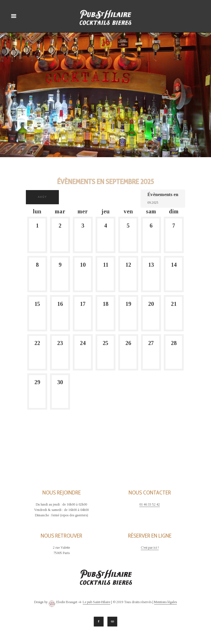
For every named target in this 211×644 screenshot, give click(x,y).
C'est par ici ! (150, 548)
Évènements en (163, 194)
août (42, 197)
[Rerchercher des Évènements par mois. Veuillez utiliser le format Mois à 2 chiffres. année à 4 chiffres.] (162, 202)
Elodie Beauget (63, 604)
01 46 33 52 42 (150, 505)
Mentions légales (166, 602)
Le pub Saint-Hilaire (97, 602)
